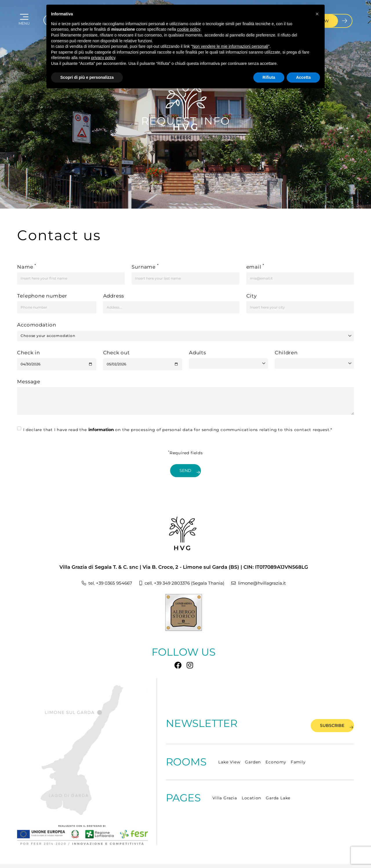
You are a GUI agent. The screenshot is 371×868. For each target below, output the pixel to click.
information (101, 430)
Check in (28, 353)
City (252, 296)
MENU (25, 27)
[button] (317, 14)
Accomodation (37, 325)
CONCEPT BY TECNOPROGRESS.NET (321, 859)
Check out (117, 353)
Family (298, 747)
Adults (198, 353)
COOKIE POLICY (94, 858)
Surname (145, 266)
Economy (276, 747)
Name (27, 266)
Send (190, 471)
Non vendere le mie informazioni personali (230, 46)
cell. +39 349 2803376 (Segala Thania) (180, 572)
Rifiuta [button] (269, 77)
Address (114, 296)
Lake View (229, 747)
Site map (26, 859)
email (255, 266)
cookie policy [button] (189, 29)
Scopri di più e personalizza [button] (87, 77)
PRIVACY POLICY (57, 858)
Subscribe (325, 710)
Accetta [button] (303, 77)
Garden (253, 747)
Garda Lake (278, 783)
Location (251, 783)
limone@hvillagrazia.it (267, 572)
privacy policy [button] (103, 58)
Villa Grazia (225, 783)
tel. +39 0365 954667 (97, 572)
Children (286, 353)
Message (29, 382)
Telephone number (42, 296)
